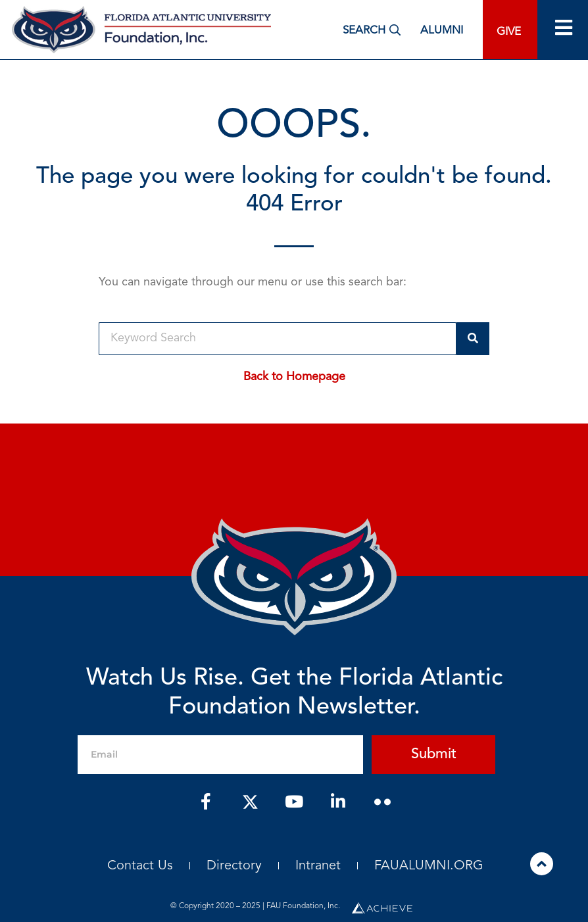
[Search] (473, 339)
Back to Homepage (294, 377)
